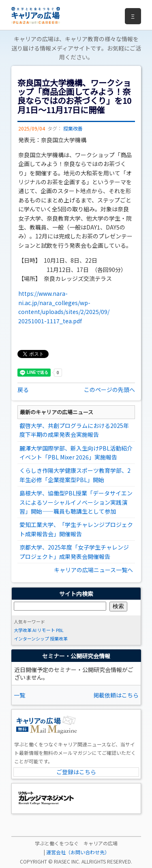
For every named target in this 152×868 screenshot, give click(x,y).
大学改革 (23, 630)
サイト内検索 (76, 594)
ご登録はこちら (76, 772)
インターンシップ (31, 638)
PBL (60, 630)
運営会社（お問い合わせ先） (78, 852)
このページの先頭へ (109, 390)
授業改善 (73, 129)
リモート (46, 630)
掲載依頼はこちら (116, 695)
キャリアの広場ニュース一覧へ (93, 570)
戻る (23, 390)
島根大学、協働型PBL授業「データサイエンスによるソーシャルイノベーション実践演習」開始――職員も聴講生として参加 (76, 502)
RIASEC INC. (67, 861)
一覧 (19, 695)
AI (34, 630)
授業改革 (59, 638)
